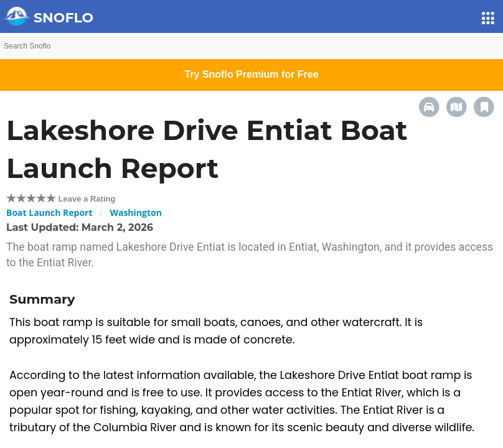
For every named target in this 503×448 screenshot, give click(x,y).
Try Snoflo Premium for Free (251, 74)
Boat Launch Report (49, 212)
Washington (135, 212)
